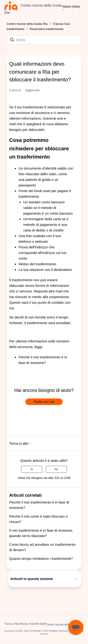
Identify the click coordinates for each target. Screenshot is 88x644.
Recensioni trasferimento (47, 29)
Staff (42, 624)
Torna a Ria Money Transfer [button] (22, 624)
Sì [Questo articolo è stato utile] (32, 469)
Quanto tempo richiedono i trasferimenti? (41, 559)
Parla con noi (44, 402)
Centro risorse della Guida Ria (27, 24)
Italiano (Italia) (71, 8)
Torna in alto (20, 443)
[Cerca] (44, 40)
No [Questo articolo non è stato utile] (56, 469)
